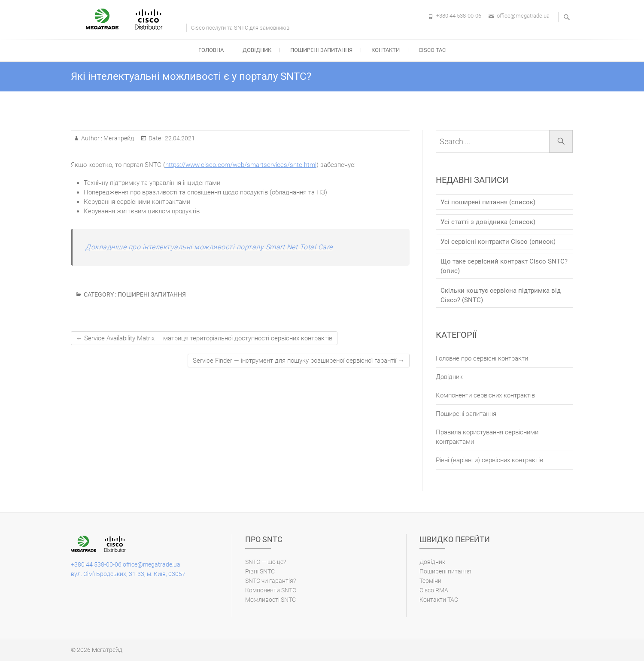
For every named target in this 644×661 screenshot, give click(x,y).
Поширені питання (445, 571)
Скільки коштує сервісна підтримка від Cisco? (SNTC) (501, 295)
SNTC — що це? (266, 562)
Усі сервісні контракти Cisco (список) (498, 242)
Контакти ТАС (439, 600)
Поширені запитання (321, 50)
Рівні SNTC (260, 571)
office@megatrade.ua (523, 16)
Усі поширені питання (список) (488, 202)
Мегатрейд (118, 138)
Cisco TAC (432, 50)
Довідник (257, 50)
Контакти (386, 50)
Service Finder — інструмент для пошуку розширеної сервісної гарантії (299, 361)
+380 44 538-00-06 (459, 16)
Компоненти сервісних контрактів (485, 395)
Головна (211, 50)
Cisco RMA (434, 590)
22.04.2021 (179, 138)
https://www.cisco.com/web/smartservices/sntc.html (241, 165)
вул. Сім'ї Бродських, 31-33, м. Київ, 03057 (128, 574)
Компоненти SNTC (271, 590)
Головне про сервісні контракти (482, 358)
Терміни (430, 581)
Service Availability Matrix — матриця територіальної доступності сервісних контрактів (204, 338)
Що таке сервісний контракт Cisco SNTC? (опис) (504, 266)
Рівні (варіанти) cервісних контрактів (489, 460)
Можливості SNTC (270, 600)
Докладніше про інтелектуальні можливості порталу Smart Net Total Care (209, 247)
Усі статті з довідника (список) (488, 222)
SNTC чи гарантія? (270, 581)
